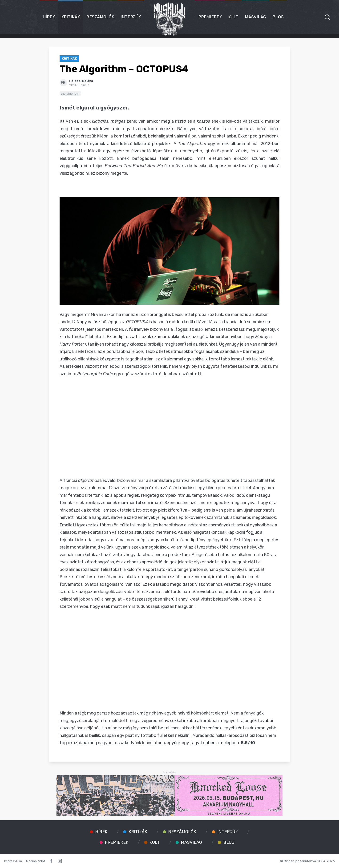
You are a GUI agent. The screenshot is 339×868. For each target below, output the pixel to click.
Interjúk (131, 17)
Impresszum (13, 861)
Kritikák (71, 17)
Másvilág (255, 17)
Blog (278, 17)
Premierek (210, 17)
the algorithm (71, 93)
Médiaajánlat (36, 861)
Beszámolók (100, 17)
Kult (233, 17)
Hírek (49, 17)
